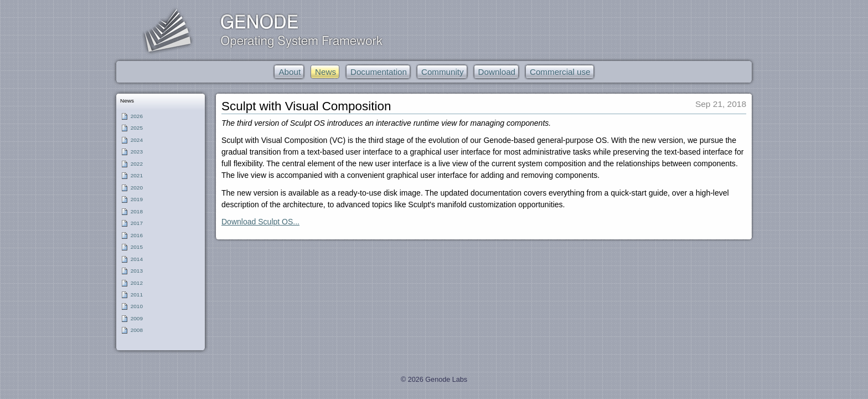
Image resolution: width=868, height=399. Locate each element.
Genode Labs (446, 380)
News (127, 101)
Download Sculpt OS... (260, 222)
